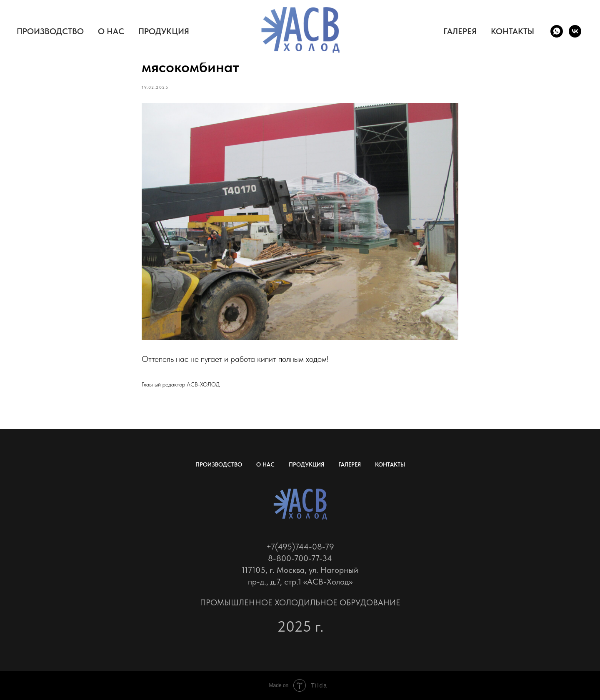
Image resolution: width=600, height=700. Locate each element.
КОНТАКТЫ (512, 31)
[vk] (575, 31)
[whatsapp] (557, 31)
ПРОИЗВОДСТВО (50, 31)
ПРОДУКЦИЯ (164, 31)
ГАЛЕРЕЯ (460, 31)
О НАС (111, 31)
